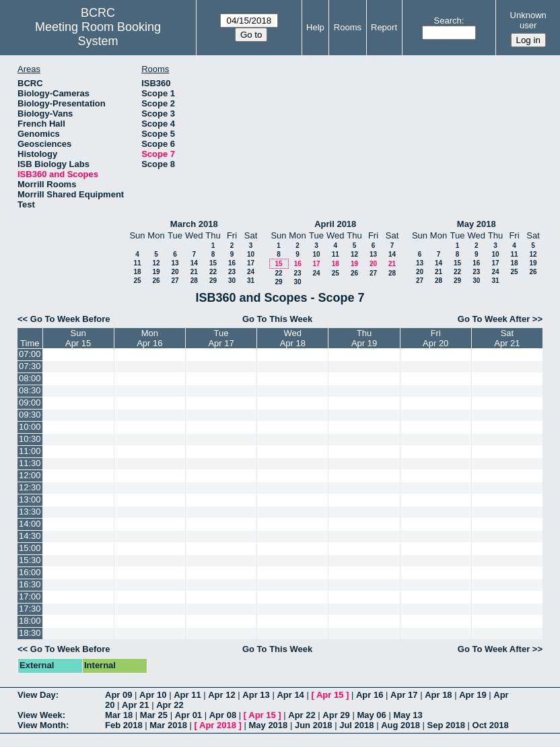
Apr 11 (187, 695)
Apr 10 (153, 695)
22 (213, 272)
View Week (40, 715)
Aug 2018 (400, 725)
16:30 (30, 584)
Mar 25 (154, 715)
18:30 (30, 633)
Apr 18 (438, 695)
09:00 (30, 402)
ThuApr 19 (364, 338)
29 (213, 281)
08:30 (30, 390)
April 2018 (335, 224)
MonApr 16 (149, 338)
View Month (42, 725)
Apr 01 (188, 715)
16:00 (30, 572)
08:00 (30, 378)
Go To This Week (277, 319)
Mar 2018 (168, 725)
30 (232, 281)
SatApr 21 (507, 338)
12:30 (30, 487)
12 (156, 263)
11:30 (30, 463)
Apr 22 (170, 705)
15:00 (30, 548)
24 (251, 272)
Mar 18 (119, 715)
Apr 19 (473, 695)
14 (194, 263)
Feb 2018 (124, 725)
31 (251, 281)
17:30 (30, 609)
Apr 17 (404, 695)
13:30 (30, 512)
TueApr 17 (221, 338)
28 (194, 281)
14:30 (30, 536)
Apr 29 (336, 715)
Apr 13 (256, 695)
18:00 (30, 621)
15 (213, 263)
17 (251, 263)
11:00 (30, 451)
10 (251, 254)
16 (232, 263)
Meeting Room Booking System (98, 34)
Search (448, 21)
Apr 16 (370, 695)
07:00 (30, 354)
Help (315, 27)
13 (175, 263)
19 (156, 272)
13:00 (30, 499)
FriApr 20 (435, 338)
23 (232, 272)
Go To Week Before (70, 319)
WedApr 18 (293, 338)
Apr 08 (223, 715)
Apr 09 (118, 695)
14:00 (30, 524)
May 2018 (477, 224)
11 (137, 263)
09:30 (30, 415)
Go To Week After (494, 319)
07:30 (30, 366)
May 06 (371, 715)
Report (384, 27)
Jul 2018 (356, 725)
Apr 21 (135, 705)
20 (175, 272)
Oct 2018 (491, 725)
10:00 (30, 427)
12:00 (30, 475)
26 (156, 281)
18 (137, 272)
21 (194, 272)
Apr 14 (290, 695)
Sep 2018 (446, 725)
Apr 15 (330, 695)
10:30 (30, 439)
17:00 (30, 596)
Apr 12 (221, 695)
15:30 (30, 560)
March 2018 (194, 224)
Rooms (348, 27)
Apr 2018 (218, 725)
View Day (37, 695)
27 (175, 281)
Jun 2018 (314, 725)
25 (137, 281)
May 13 (408, 715)
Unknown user (528, 20)
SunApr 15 (78, 338)
